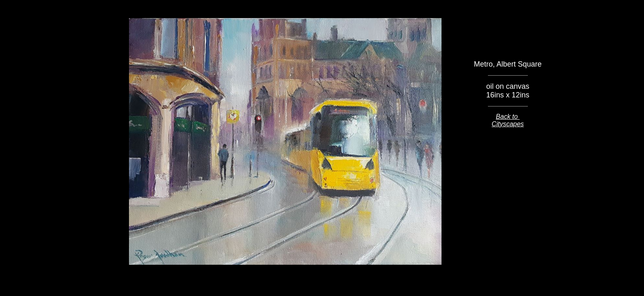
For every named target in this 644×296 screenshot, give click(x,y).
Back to (508, 117)
